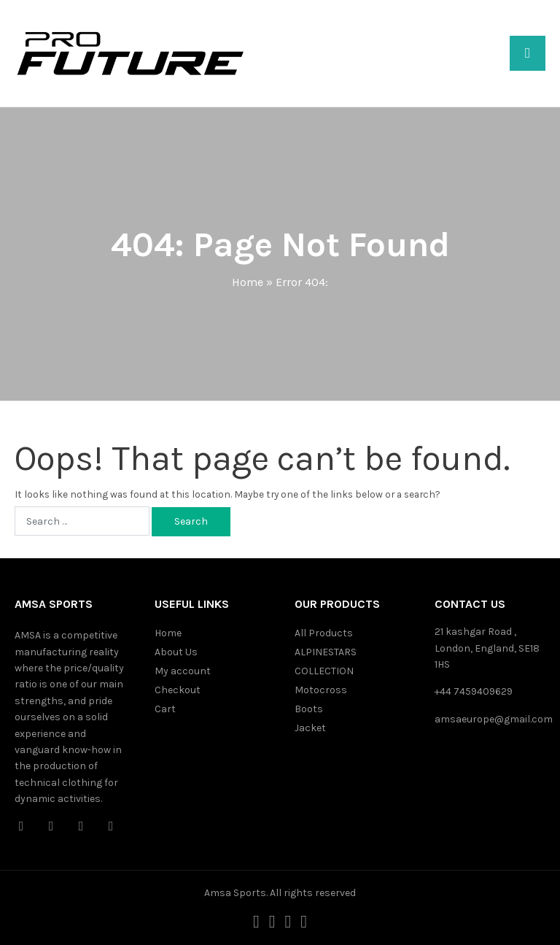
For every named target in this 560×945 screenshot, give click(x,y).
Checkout (178, 690)
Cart (165, 709)
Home (248, 282)
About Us (176, 652)
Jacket (310, 728)
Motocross (321, 690)
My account (183, 671)
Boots (309, 709)
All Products (324, 633)
